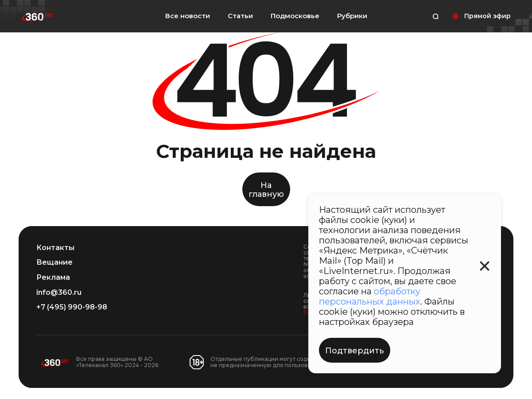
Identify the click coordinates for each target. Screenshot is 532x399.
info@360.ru (59, 293)
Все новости (188, 16)
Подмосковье (295, 16)
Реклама (53, 278)
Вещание (54, 262)
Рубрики (352, 16)
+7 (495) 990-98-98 (72, 307)
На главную (266, 190)
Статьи (240, 16)
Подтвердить (355, 351)
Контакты (55, 248)
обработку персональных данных (370, 296)
